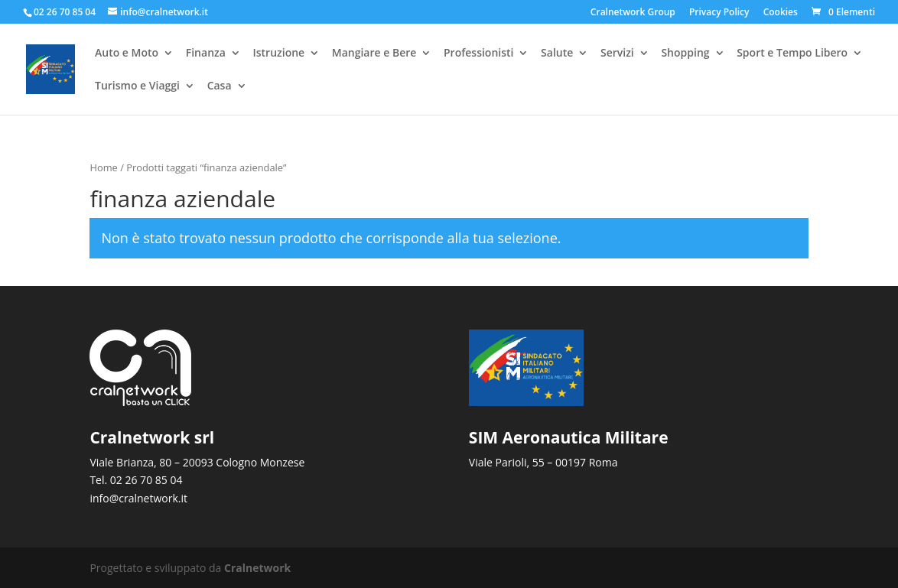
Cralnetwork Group (633, 13)
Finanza (206, 54)
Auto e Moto (127, 54)
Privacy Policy (719, 13)
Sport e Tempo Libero (792, 54)
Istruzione (278, 54)
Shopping (685, 54)
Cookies (781, 13)
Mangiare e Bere (374, 54)
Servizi (617, 54)
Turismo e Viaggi (137, 87)
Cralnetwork (257, 568)
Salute (557, 54)
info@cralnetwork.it (138, 498)
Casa (220, 87)
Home (103, 167)
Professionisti (478, 54)
